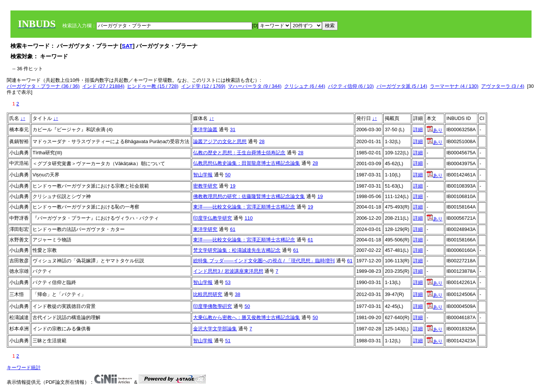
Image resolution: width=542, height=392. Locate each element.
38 (238, 294)
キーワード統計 (24, 368)
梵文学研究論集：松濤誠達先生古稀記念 (237, 250)
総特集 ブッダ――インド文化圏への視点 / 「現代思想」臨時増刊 (264, 261)
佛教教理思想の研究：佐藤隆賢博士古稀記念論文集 (249, 196)
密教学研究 (205, 186)
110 (249, 218)
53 (228, 282)
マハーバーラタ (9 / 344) (255, 86)
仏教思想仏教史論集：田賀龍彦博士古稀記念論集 (247, 163)
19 (233, 186)
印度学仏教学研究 (213, 218)
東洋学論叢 (205, 129)
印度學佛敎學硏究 (213, 306)
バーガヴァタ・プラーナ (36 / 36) (43, 86)
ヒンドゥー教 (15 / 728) (153, 86)
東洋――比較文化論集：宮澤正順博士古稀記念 (244, 207)
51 (228, 341)
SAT (127, 46)
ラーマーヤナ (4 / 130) (454, 86)
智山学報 (203, 175)
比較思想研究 (208, 294)
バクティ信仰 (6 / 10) (351, 86)
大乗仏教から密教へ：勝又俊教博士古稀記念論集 (247, 317)
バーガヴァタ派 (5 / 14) (402, 86)
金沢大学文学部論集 (215, 329)
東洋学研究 (205, 229)
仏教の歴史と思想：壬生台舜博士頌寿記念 (239, 153)
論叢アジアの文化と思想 (220, 141)
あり (435, 130)
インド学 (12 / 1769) (203, 86)
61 (233, 229)
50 (228, 175)
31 (233, 129)
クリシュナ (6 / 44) (305, 86)
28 (262, 141)
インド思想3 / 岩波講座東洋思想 (228, 271)
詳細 (418, 129)
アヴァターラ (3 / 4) (503, 86)
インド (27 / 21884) (103, 86)
